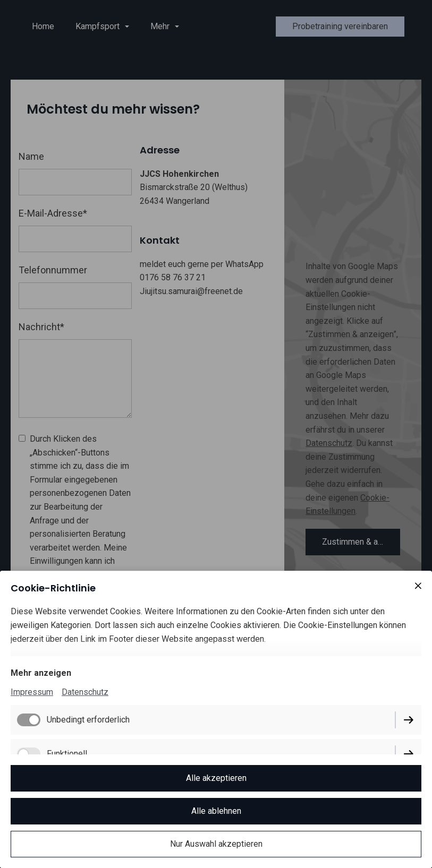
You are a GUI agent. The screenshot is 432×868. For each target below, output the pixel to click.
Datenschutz (85, 692)
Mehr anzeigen (41, 673)
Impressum (32, 692)
